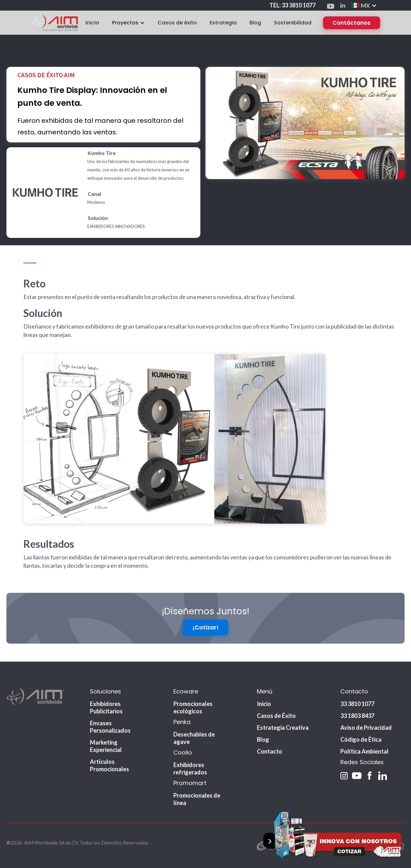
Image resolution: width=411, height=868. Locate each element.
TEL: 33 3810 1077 (293, 5)
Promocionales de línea (197, 805)
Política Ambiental (364, 757)
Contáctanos (352, 23)
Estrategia (223, 23)
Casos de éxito (177, 23)
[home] (55, 23)
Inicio (92, 23)
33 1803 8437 (357, 721)
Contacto (270, 757)
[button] (364, 5)
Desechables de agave (194, 744)
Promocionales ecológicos (193, 713)
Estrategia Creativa (283, 733)
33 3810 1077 (357, 710)
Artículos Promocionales (109, 771)
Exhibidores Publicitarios (106, 713)
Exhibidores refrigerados (190, 774)
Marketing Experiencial (106, 752)
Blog (255, 23)
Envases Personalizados (110, 732)
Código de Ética (361, 745)
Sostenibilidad (293, 23)
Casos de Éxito (276, 721)
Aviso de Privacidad (366, 733)
